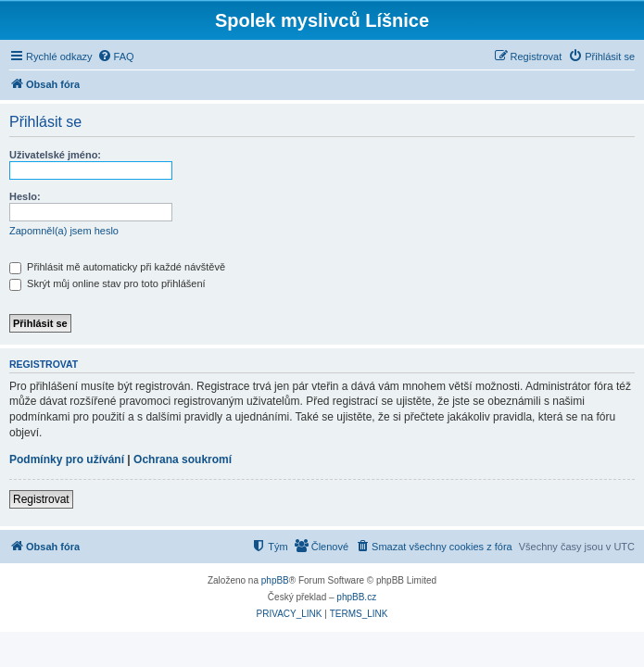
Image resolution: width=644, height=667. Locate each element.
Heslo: (25, 196)
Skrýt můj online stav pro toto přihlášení (107, 283)
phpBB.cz (356, 597)
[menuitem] (116, 57)
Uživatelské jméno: (55, 155)
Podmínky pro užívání (67, 459)
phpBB (275, 580)
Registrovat (41, 499)
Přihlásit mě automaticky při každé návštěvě (117, 267)
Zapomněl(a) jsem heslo (64, 231)
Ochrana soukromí (183, 459)
